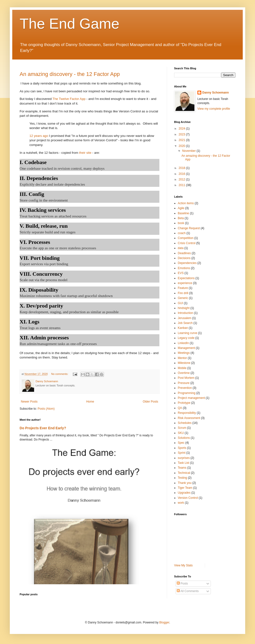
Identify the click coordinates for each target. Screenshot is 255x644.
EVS (181, 273)
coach (182, 233)
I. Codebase (33, 162)
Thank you (185, 483)
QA (180, 408)
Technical (184, 473)
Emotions (184, 268)
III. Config (32, 194)
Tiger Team (185, 488)
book (181, 223)
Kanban (183, 328)
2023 (182, 134)
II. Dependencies (39, 178)
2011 (182, 185)
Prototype (184, 403)
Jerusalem (185, 318)
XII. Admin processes (44, 338)
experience (185, 283)
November (189, 151)
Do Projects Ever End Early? (43, 428)
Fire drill (183, 293)
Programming (187, 393)
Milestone (184, 363)
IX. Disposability (39, 290)
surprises (184, 458)
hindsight (184, 308)
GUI (180, 303)
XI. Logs (30, 322)
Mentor (182, 358)
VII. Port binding (40, 258)
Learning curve (187, 333)
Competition (186, 238)
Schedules (185, 423)
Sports (182, 448)
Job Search (185, 323)
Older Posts (150, 402)
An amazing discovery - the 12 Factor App (70, 74)
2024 (182, 129)
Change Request (189, 228)
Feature (183, 288)
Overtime (184, 373)
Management (186, 348)
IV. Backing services (43, 210)
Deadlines (184, 253)
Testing (182, 478)
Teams (182, 468)
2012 (182, 179)
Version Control (188, 498)
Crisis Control (187, 243)
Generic (183, 298)
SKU (181, 433)
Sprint (182, 453)
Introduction (185, 313)
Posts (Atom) (46, 409)
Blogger (164, 622)
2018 (182, 168)
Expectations (186, 278)
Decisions (184, 258)
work (181, 503)
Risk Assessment (189, 418)
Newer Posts (29, 402)
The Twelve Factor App (69, 99)
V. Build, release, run (44, 226)
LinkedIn (183, 343)
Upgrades (184, 493)
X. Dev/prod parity (41, 306)
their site (85, 153)
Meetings (184, 353)
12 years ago (39, 136)
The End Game (70, 24)
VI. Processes (35, 242)
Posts (182, 584)
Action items (186, 203)
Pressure (184, 383)
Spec (181, 443)
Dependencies (187, 263)
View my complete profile (214, 109)
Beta (181, 218)
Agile (181, 208)
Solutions (184, 438)
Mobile (182, 368)
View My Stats (183, 565)
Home (90, 402)
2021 (182, 140)
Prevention (185, 388)
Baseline (183, 213)
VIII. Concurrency (41, 274)
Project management (191, 398)
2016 (182, 174)
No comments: (60, 374)
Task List (184, 463)
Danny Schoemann (216, 93)
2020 (182, 146)
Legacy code (186, 338)
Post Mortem (186, 378)
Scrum (182, 428)
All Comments (188, 591)
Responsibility (187, 413)
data (181, 248)
